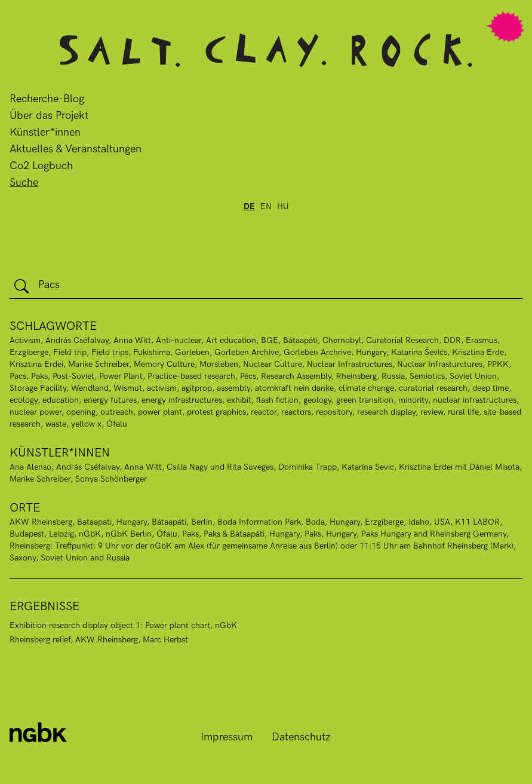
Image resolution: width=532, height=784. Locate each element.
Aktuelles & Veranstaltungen (76, 149)
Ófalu (117, 424)
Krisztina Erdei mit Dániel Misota (459, 467)
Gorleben (192, 352)
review (432, 412)
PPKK (498, 364)
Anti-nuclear (179, 340)
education (61, 400)
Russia (393, 376)
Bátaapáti (300, 340)
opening (81, 412)
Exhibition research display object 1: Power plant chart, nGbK (123, 625)
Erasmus (482, 340)
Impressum (227, 737)
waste (56, 424)
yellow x (86, 424)
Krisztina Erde (478, 352)
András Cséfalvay (77, 340)
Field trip (70, 352)
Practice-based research (191, 376)
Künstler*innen (45, 132)
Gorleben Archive (247, 352)
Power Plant (121, 376)
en (266, 206)
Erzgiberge (29, 352)
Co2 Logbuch (41, 166)
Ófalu (167, 534)
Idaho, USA (429, 522)
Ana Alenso (30, 467)
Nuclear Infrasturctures (440, 364)
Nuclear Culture (273, 364)
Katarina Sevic (368, 467)
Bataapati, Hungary (112, 522)
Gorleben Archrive (317, 352)
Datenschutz (301, 737)
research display (386, 412)
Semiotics (427, 376)
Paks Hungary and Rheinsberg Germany (434, 534)
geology (317, 400)
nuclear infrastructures (475, 400)
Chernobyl (342, 340)
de (249, 206)
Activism (25, 340)
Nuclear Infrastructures (350, 364)
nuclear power (36, 412)
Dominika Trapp (307, 467)
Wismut (128, 388)
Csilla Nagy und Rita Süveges (220, 467)
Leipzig (61, 534)
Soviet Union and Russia (85, 558)
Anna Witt (132, 340)
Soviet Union (473, 376)
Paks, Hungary (330, 534)
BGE (270, 340)
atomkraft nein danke (294, 388)
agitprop (197, 388)
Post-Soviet (73, 376)
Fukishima (152, 352)
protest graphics (216, 412)
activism (162, 388)
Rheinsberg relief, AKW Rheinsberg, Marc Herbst (99, 640)
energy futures (110, 400)
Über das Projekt (49, 116)
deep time (491, 388)
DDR (452, 340)
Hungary (371, 352)
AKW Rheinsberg (41, 522)
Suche (24, 183)
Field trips (110, 352)
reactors (296, 412)
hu (283, 206)
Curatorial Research (402, 340)
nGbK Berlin (129, 534)
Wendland (90, 388)
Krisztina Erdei (36, 364)
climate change (366, 388)
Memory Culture (164, 364)
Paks (39, 376)
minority (413, 400)
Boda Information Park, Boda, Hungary (289, 522)
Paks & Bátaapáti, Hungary (252, 534)
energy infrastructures (182, 400)
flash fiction (277, 400)
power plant (160, 412)
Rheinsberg (356, 376)
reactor (264, 412)
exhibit (239, 400)
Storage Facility (38, 388)
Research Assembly (296, 376)
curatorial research (433, 388)
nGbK (90, 534)
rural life (463, 412)
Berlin (202, 522)
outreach (117, 412)
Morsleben (219, 364)
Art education (231, 340)
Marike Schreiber (99, 364)
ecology (24, 400)
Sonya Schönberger (111, 479)
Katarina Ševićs (419, 352)
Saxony (23, 558)
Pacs (18, 376)
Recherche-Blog (47, 99)
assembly (233, 388)
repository (334, 412)
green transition (365, 400)
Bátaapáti (169, 522)
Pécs (248, 376)
